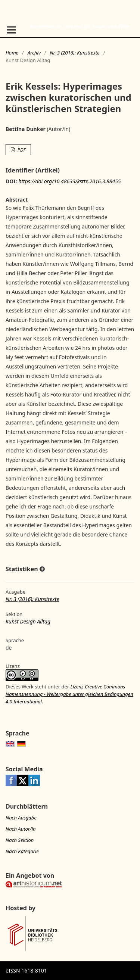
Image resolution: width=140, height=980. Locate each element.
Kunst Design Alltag (28, 621)
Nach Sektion (20, 840)
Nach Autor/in (21, 829)
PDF (21, 150)
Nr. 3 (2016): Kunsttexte (74, 53)
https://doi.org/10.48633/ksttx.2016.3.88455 (69, 181)
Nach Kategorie (22, 851)
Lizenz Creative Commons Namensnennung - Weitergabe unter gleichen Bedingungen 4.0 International (69, 694)
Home (12, 53)
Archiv (34, 53)
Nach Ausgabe (21, 818)
